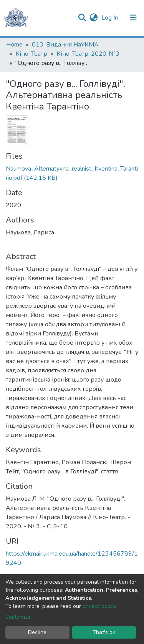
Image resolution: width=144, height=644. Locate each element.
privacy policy (99, 606)
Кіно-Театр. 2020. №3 (88, 54)
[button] (94, 18)
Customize (18, 617)
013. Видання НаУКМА (65, 45)
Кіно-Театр (31, 54)
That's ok (104, 632)
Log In (110, 18)
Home (14, 45)
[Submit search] (82, 18)
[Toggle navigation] (133, 18)
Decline (37, 632)
